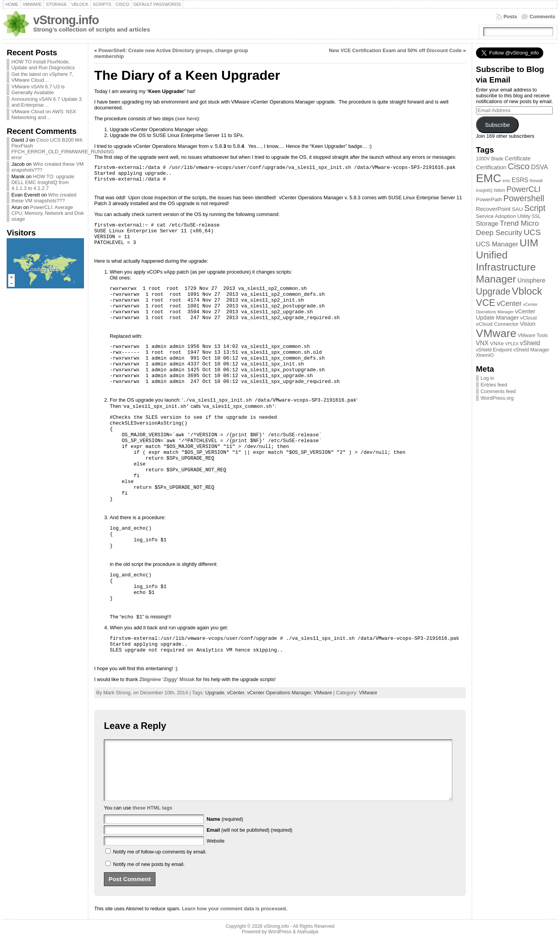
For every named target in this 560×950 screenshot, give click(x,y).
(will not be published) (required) (249, 842)
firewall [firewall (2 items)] (536, 181)
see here (187, 119)
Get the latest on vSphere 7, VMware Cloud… (42, 77)
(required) (225, 831)
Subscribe (497, 125)
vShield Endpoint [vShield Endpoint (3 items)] (494, 350)
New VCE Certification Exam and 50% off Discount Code (395, 50)
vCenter (236, 693)
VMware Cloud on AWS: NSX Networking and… (44, 114)
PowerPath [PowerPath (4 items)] (489, 199)
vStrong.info (66, 20)
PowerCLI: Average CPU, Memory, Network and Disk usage (48, 213)
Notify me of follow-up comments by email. (160, 863)
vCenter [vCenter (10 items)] (509, 303)
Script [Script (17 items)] (535, 208)
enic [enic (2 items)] (507, 181)
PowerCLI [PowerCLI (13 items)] (523, 189)
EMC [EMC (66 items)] (489, 178)
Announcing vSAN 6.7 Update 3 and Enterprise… (46, 102)
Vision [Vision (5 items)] (528, 324)
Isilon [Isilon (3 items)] (500, 190)
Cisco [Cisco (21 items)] (518, 166)
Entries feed (494, 385)
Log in (487, 378)
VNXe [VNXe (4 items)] (497, 343)
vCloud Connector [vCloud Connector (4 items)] (497, 324)
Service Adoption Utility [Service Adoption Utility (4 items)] (503, 216)
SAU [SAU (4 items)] (517, 209)
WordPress (280, 943)
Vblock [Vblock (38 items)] (527, 291)
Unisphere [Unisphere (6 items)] (532, 280)
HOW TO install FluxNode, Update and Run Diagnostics (43, 65)
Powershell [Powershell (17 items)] (524, 198)
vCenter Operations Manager (279, 693)
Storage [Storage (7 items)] (487, 223)
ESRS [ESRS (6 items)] (520, 180)
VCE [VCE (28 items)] (486, 303)
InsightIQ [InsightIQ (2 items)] (484, 190)
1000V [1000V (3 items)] (483, 159)
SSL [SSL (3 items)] (536, 216)
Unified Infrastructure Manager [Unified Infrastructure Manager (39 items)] (506, 267)
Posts (510, 17)
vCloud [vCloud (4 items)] (529, 318)
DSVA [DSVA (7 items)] (539, 167)
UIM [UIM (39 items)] (529, 243)
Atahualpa (307, 943)
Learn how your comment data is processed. (235, 920)
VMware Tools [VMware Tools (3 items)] (533, 335)
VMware (323, 693)
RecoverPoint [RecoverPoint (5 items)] (493, 209)
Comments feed (498, 391)
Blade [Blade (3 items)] (497, 159)
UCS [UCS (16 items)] (532, 232)
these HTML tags (152, 819)
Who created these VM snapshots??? (44, 198)
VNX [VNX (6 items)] (482, 343)
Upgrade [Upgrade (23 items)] (493, 291)
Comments (542, 17)
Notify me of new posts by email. (149, 876)
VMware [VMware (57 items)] (496, 333)
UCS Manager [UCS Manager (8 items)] (497, 244)
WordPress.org (497, 398)
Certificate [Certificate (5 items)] (518, 158)
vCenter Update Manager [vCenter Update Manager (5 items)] (506, 314)
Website (215, 853)
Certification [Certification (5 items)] (491, 167)
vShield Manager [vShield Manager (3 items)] (531, 350)
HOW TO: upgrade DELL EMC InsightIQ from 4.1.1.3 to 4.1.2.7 (43, 182)
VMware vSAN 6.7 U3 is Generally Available (38, 90)
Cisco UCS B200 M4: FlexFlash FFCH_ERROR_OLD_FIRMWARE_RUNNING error (63, 149)
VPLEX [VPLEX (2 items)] (512, 344)
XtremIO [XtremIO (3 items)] (485, 355)
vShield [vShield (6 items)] (530, 343)
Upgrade (215, 693)
